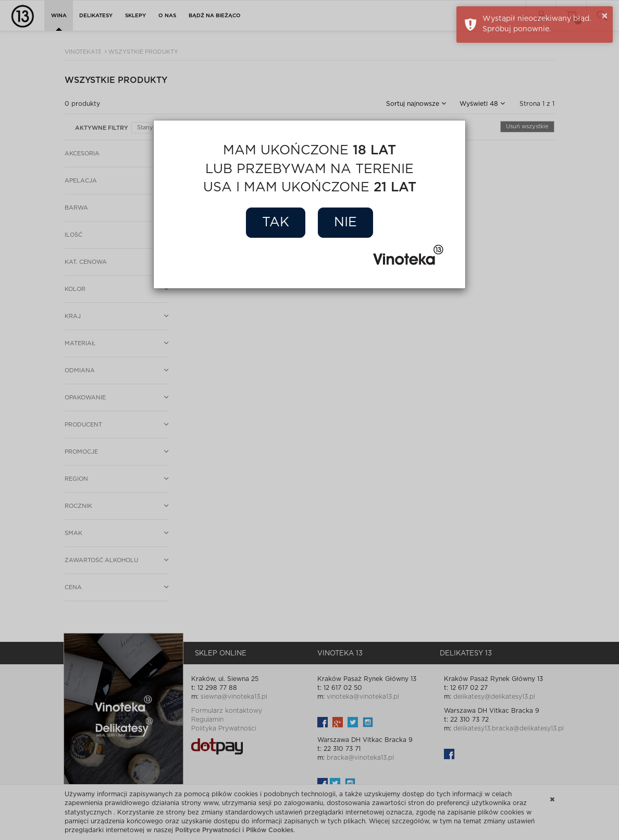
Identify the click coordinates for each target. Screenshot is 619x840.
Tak (276, 222)
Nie (345, 222)
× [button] (605, 16)
